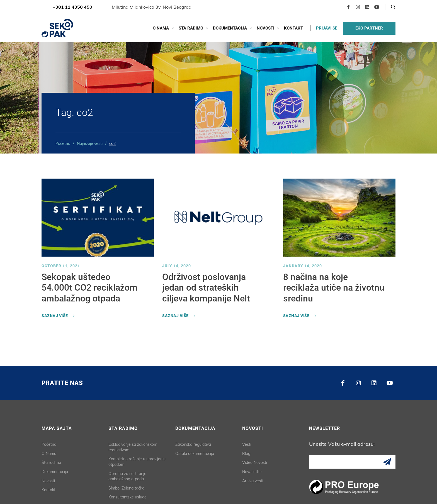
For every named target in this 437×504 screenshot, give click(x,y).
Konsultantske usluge (128, 497)
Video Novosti (255, 462)
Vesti (247, 444)
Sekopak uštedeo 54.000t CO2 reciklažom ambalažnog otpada (89, 288)
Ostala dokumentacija (195, 454)
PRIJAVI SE (327, 28)
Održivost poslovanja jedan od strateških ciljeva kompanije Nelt (206, 288)
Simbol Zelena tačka (126, 488)
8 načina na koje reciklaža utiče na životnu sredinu (334, 288)
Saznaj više (55, 316)
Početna (63, 143)
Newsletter (252, 472)
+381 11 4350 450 (72, 7)
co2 (112, 143)
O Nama (161, 28)
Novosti (265, 28)
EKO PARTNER (369, 28)
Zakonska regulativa (193, 444)
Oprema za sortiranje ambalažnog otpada (127, 476)
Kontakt (293, 28)
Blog (246, 454)
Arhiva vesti (253, 481)
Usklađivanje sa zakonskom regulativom (133, 447)
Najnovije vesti (90, 143)
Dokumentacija (230, 28)
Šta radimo (191, 28)
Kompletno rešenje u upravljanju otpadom (137, 462)
